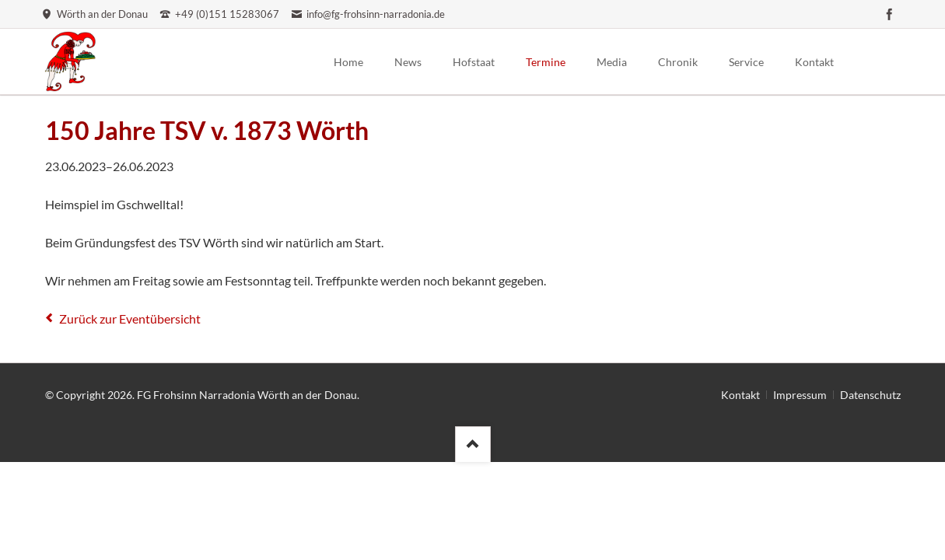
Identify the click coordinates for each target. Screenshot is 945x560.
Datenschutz (870, 395)
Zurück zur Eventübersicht (130, 318)
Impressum (800, 395)
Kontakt (740, 395)
